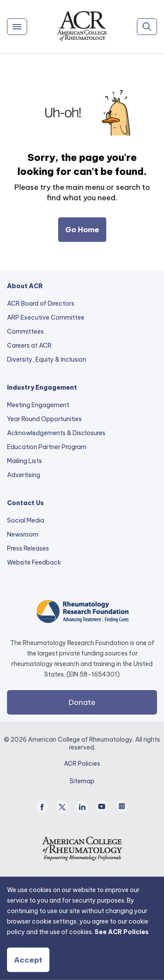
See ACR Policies (122, 932)
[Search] (147, 27)
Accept (28, 960)
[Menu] (17, 27)
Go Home (82, 230)
